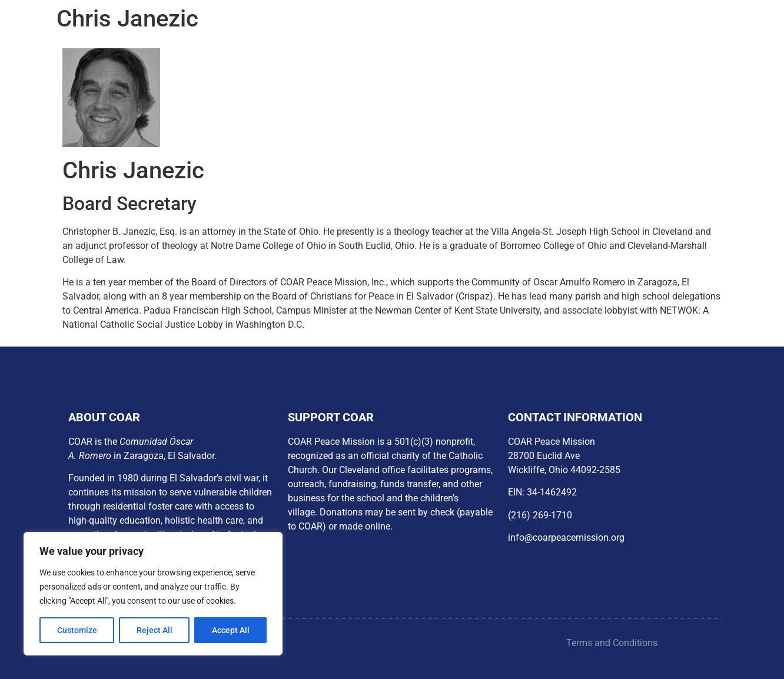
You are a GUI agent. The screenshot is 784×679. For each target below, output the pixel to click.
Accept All (231, 630)
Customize (77, 630)
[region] (153, 594)
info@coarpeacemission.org (566, 537)
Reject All (155, 630)
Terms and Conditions (612, 643)
